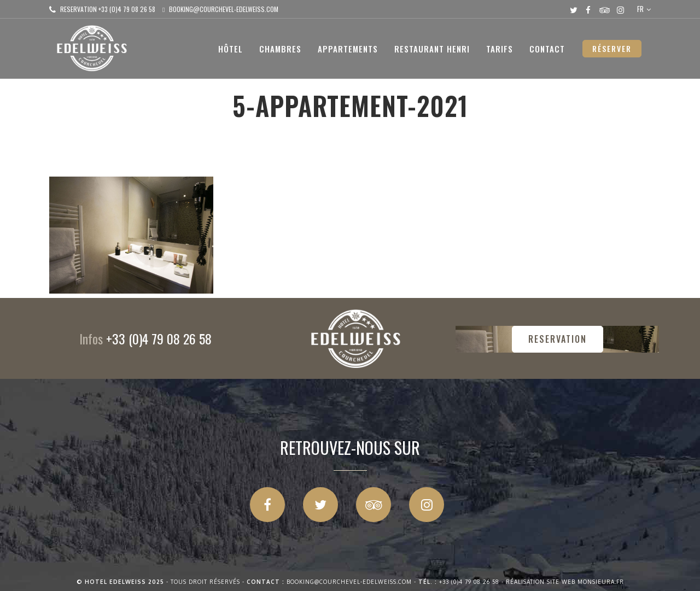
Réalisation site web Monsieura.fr (565, 582)
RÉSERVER (612, 48)
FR (640, 9)
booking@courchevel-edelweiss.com (224, 9)
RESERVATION (558, 339)
